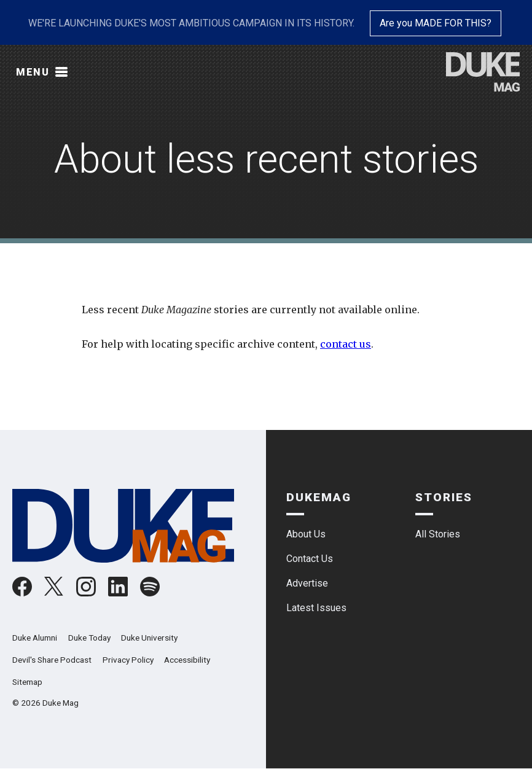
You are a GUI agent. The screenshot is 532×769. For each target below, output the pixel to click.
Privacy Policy (128, 660)
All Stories (438, 534)
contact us (346, 344)
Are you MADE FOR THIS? (436, 23)
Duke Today (89, 638)
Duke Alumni (35, 638)
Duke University (149, 638)
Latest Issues (316, 608)
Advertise (307, 583)
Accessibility (187, 660)
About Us (306, 534)
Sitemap (27, 682)
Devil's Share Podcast (52, 660)
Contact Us (310, 559)
